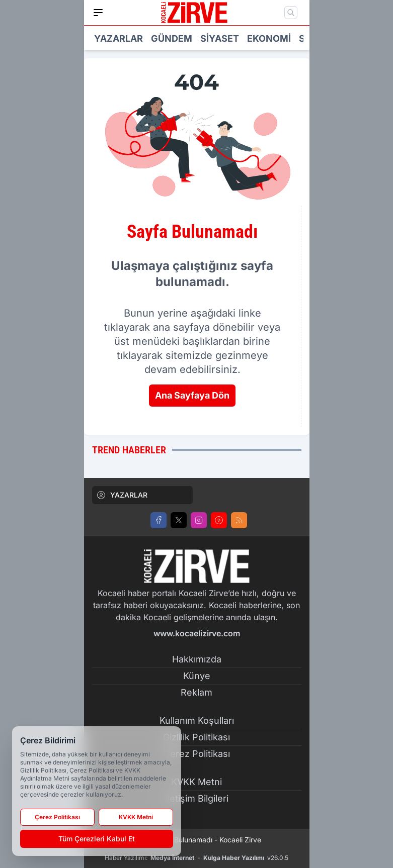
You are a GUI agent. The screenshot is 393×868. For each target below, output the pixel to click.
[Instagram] (199, 520)
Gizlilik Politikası (196, 737)
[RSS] (239, 520)
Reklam (196, 692)
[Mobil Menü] (98, 13)
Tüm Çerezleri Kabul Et (97, 839)
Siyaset (220, 38)
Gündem (172, 38)
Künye (197, 676)
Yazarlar (119, 38)
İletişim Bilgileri (197, 798)
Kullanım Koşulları (197, 720)
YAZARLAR (122, 495)
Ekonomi (269, 38)
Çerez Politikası (197, 754)
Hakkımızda (197, 659)
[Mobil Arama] (291, 13)
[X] (179, 520)
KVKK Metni (196, 782)
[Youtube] (219, 520)
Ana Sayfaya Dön (192, 395)
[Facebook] (159, 520)
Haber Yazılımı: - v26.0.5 (196, 858)
